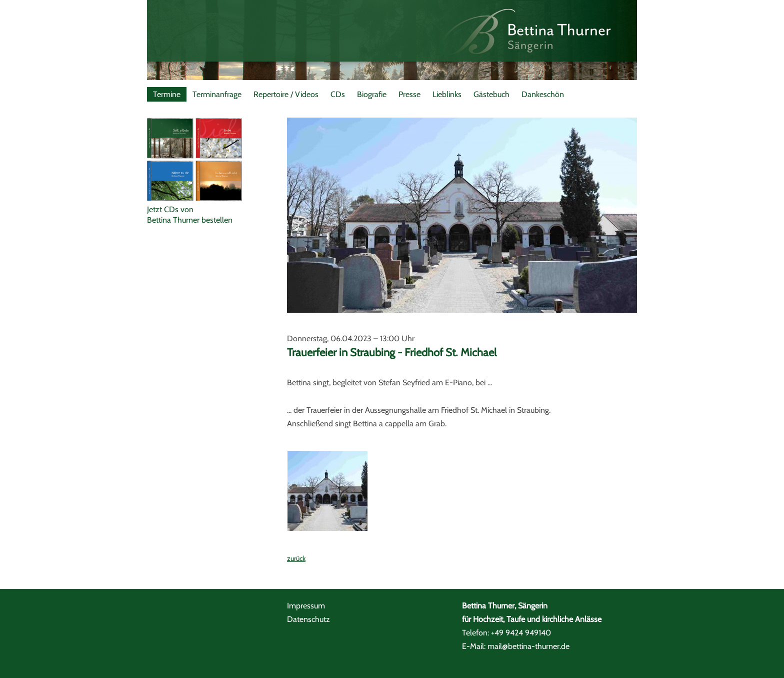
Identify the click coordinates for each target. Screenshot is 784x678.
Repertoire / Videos (286, 94)
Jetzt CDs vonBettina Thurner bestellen (190, 215)
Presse (409, 94)
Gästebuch (491, 94)
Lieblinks (447, 94)
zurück (296, 558)
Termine (167, 94)
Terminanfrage (217, 94)
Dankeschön (543, 94)
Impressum (306, 606)
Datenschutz (308, 619)
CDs (338, 94)
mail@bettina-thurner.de (528, 646)
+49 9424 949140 (521, 633)
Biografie (372, 94)
